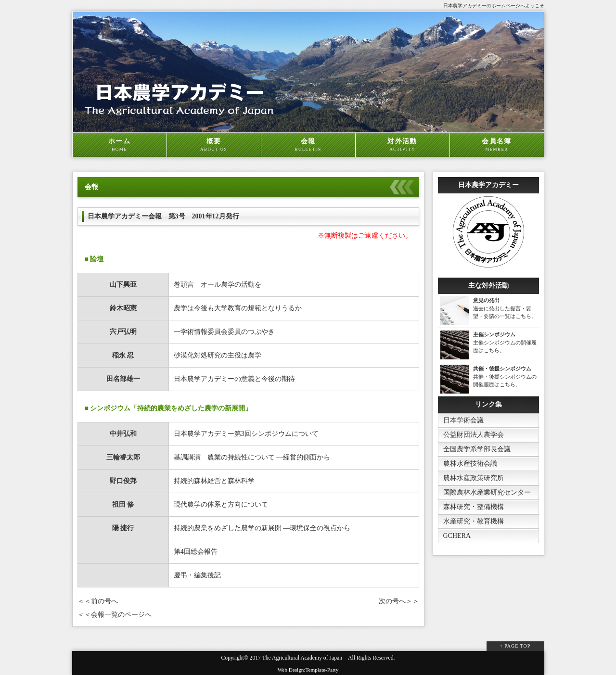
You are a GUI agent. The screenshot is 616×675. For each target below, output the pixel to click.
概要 (214, 145)
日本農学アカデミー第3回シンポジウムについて (246, 434)
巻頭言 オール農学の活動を (218, 285)
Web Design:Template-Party (308, 670)
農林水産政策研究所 (474, 478)
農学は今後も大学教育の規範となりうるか (238, 308)
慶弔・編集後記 (197, 575)
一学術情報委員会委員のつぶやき (224, 332)
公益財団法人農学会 (474, 435)
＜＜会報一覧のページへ (115, 615)
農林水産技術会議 (470, 464)
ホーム (120, 145)
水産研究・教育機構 (474, 521)
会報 (308, 145)
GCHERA (457, 536)
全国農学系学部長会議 (477, 449)
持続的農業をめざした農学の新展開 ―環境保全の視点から (262, 528)
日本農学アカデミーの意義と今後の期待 (234, 379)
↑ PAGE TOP (515, 646)
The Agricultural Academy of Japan (302, 658)
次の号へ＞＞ (399, 601)
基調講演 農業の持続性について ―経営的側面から (256, 457)
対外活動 (403, 145)
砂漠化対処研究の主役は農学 (218, 355)
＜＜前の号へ (98, 601)
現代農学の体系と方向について (221, 504)
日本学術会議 (463, 420)
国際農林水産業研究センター (487, 492)
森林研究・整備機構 (474, 507)
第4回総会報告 (196, 552)
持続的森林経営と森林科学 (214, 481)
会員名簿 (497, 145)
